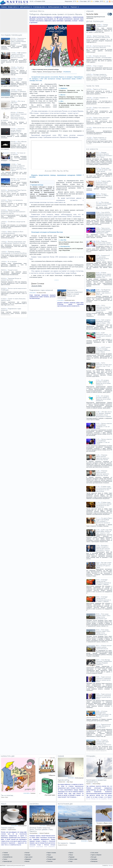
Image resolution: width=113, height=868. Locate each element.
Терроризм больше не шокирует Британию (11, 279)
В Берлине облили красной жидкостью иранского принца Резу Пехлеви (103, 457)
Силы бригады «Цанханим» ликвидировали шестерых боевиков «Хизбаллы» (104, 662)
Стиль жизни (95, 853)
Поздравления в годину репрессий (41, 290)
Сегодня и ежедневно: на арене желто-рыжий (97, 98)
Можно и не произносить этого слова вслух (12, 201)
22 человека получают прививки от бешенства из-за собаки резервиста (103, 382)
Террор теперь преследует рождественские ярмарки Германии (98, 118)
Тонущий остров (13, 270)
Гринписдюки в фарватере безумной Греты (96, 781)
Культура (28, 855)
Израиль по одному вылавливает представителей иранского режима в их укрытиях (13, 212)
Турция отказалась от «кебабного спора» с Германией (96, 138)
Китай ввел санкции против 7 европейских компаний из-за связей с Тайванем (104, 582)
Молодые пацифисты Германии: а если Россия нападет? (97, 75)
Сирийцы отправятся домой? (17, 79)
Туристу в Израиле (96, 855)
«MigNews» (64, 88)
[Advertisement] (14, 21)
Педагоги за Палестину (100, 89)
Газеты (5, 859)
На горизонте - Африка (67, 843)
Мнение (27, 861)
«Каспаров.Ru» (65, 246)
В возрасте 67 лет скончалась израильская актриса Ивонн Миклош (103, 258)
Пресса (71, 853)
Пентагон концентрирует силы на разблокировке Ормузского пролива (13, 242)
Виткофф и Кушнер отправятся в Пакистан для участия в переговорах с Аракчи (103, 548)
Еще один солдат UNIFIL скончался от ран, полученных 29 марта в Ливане (104, 565)
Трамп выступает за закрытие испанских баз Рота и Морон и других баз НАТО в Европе (18, 167)
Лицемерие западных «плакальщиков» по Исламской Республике (14, 252)
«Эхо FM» (63, 240)
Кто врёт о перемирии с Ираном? (17, 68)
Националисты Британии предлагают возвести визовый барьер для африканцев (18, 41)
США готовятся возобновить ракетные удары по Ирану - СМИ (103, 321)
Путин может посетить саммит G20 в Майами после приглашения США (103, 616)
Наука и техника (52, 853)
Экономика (94, 859)
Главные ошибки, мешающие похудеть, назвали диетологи (103, 183)
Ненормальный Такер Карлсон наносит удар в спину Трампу (14, 191)
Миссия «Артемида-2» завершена (18, 91)
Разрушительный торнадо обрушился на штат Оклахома (103, 726)
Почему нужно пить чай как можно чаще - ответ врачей (104, 170)
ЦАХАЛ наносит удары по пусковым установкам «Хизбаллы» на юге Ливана (103, 350)
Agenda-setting (64, 780)
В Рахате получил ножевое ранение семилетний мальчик (104, 647)
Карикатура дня (8, 861)
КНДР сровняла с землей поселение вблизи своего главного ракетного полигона (18, 55)
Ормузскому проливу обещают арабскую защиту (18, 130)
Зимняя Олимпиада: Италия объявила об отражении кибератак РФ (98, 37)
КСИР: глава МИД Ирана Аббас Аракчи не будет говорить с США (104, 531)
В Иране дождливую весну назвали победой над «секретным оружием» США (104, 275)
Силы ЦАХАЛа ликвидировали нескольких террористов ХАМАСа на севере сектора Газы (104, 215)
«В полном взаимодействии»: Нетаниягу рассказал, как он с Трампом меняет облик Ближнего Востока (99, 714)
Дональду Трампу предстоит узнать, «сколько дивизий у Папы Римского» (41, 829)
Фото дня (94, 857)
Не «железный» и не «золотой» (18, 180)
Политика (50, 861)
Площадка (50, 857)
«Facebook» (67, 72)
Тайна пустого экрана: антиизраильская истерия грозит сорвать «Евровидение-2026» (104, 230)
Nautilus (90, 841)
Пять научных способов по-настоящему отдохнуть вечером (104, 204)
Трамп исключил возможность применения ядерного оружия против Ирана (103, 679)
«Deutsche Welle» (37, 286)
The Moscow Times (41, 293)
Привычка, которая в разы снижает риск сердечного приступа (104, 243)
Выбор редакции (79, 778)
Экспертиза (94, 861)
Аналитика (6, 855)
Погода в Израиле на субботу (102, 195)
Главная (6, 853)
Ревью (71, 855)
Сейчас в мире (73, 859)
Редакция (72, 857)
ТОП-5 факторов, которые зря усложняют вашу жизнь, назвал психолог (103, 308)
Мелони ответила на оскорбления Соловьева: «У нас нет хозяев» (104, 426)
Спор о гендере (98, 66)
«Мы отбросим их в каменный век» (18, 142)
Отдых (49, 855)
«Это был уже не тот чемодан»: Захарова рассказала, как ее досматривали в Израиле (104, 414)
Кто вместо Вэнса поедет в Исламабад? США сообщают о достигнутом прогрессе (104, 520)
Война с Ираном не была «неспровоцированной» (12, 232)
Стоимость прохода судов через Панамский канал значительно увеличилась (104, 742)
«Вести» (63, 95)
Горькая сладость (8, 828)
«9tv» (62, 101)
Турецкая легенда (37, 185)
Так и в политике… (8, 795)
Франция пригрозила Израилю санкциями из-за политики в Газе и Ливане (104, 155)
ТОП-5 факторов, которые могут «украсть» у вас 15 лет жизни (104, 365)
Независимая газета (70, 300)
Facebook (33, 793)
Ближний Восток (8, 857)
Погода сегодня (51, 859)
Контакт (27, 853)
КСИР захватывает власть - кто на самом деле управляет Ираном (104, 335)
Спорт (71, 861)
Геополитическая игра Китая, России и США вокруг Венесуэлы (98, 47)
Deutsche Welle (80, 67)
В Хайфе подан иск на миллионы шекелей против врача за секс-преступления (104, 489)
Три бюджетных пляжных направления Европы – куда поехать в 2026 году (103, 292)
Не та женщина (12, 262)
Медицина (28, 859)
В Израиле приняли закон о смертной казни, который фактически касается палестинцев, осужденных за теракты (14, 116)
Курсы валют (29, 857)
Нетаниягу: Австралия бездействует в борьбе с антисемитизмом (99, 57)
